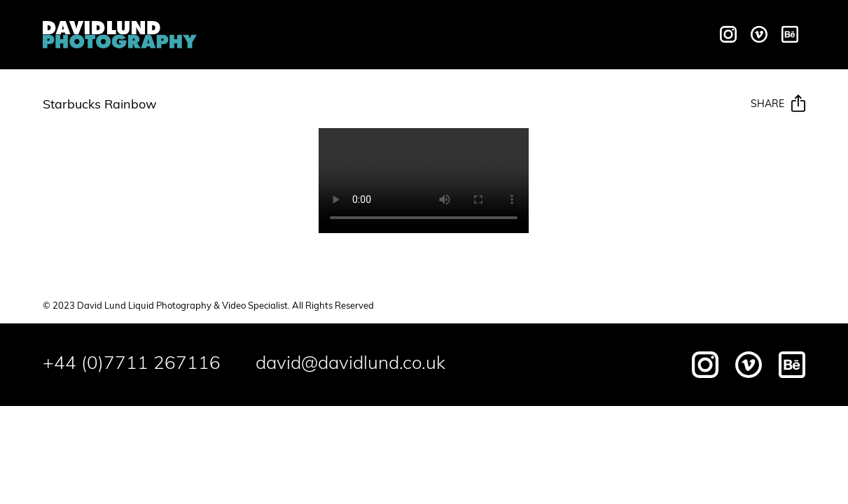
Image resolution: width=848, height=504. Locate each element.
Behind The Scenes (560, 35)
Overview (247, 35)
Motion (379, 35)
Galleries (449, 35)
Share (778, 104)
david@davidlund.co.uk (350, 364)
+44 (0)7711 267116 (132, 364)
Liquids (318, 35)
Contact (667, 35)
